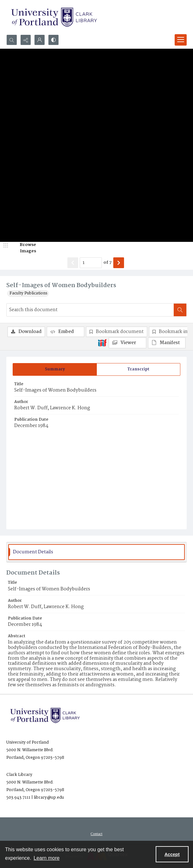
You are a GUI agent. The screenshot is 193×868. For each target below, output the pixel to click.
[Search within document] (180, 310)
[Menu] (181, 40)
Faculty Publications (28, 293)
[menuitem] (96, 834)
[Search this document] (90, 310)
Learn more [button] (47, 858)
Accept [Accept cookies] (172, 854)
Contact (96, 834)
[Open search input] (12, 40)
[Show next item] (119, 263)
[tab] (55, 369)
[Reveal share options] (26, 40)
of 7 (108, 263)
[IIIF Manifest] (167, 343)
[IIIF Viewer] (128, 343)
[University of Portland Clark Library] (54, 17)
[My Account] (40, 40)
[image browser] (24, 248)
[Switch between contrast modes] (53, 40)
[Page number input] (91, 263)
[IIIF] (102, 343)
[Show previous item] (73, 263)
